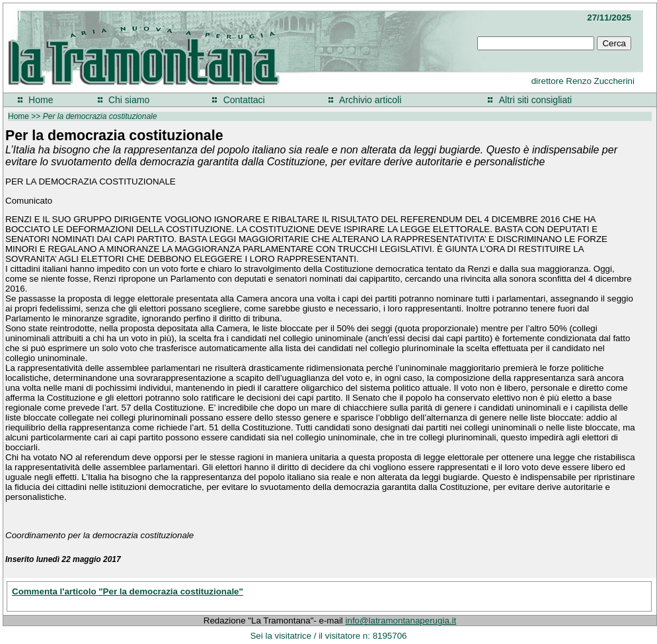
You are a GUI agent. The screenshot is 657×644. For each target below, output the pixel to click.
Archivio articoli (370, 100)
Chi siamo (129, 100)
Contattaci (244, 100)
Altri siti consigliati (535, 100)
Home (41, 100)
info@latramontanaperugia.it (401, 621)
